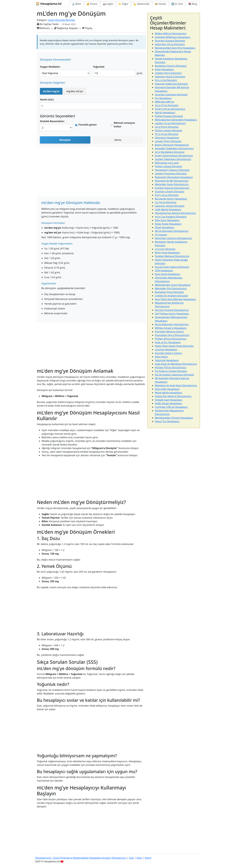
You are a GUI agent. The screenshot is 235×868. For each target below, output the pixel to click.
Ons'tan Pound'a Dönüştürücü (172, 310)
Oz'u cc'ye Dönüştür (166, 80)
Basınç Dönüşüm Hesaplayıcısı (172, 145)
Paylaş (87, 28)
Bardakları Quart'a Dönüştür (171, 66)
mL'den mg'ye (51, 91)
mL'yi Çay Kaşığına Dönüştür (171, 217)
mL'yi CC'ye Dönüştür (167, 105)
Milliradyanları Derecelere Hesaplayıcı (176, 120)
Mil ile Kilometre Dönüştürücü (172, 231)
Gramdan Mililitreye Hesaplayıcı (173, 37)
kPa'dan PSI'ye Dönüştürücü (171, 367)
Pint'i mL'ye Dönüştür (167, 195)
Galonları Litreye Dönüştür (170, 206)
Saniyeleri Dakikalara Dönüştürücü (174, 148)
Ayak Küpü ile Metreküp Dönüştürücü (176, 364)
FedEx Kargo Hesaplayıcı (168, 403)
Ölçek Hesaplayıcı (165, 227)
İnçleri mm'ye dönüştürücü (170, 109)
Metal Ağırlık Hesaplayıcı (169, 393)
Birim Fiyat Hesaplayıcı (167, 253)
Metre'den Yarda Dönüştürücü (172, 184)
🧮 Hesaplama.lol (49, 4)
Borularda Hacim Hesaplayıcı (171, 199)
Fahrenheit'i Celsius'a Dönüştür (172, 170)
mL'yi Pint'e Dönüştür (167, 127)
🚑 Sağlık (108, 4)
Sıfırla (118, 140)
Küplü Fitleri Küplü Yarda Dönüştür (174, 346)
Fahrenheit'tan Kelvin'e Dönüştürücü (175, 213)
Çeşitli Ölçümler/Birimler (61, 20)
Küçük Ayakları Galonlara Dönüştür (174, 375)
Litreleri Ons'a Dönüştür (168, 73)
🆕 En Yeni (177, 4)
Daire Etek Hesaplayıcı (167, 389)
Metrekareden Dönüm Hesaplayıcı (174, 418)
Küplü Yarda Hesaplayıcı (168, 224)
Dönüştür (65, 140)
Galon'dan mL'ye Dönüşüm (170, 44)
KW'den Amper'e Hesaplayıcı (171, 328)
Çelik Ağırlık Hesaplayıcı (168, 209)
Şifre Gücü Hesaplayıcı (167, 220)
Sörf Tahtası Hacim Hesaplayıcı (172, 314)
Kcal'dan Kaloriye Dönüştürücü (172, 188)
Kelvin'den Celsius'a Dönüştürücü (173, 238)
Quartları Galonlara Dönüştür (171, 95)
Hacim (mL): (47, 100)
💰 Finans (92, 4)
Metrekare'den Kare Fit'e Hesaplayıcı (175, 48)
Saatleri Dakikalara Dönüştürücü (173, 159)
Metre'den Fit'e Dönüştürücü (171, 288)
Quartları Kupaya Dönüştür (170, 41)
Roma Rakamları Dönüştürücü (172, 324)
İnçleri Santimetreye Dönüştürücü (174, 156)
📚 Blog (193, 4)
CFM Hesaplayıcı (164, 271)
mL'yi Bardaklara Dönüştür (170, 152)
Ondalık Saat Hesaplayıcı (169, 400)
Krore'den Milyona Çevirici (169, 332)
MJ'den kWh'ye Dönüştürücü (171, 34)
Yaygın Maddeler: (50, 67)
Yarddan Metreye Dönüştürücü (172, 256)
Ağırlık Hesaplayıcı (165, 113)
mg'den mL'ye (75, 91)
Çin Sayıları (161, 235)
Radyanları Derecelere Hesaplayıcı (174, 177)
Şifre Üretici (161, 357)
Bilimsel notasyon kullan (124, 125)
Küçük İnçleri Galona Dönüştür (172, 267)
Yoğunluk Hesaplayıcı (167, 360)
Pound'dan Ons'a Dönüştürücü (172, 335)
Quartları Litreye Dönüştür (170, 192)
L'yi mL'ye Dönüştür (166, 202)
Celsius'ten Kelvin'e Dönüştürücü (173, 396)
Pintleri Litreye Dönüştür (169, 166)
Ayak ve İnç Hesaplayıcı (168, 342)
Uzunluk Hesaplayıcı (166, 350)
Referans (43, 28)
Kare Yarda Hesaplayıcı (167, 274)
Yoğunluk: (99, 67)
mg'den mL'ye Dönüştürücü (170, 123)
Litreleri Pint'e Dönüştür (168, 141)
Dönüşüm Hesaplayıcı (167, 138)
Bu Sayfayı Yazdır (48, 24)
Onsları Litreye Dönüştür (169, 130)
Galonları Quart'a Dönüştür (170, 77)
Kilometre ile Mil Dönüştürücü (172, 181)
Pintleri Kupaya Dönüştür (169, 116)
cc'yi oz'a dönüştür (165, 249)
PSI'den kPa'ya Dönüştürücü (171, 339)
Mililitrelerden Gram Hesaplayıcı (173, 285)
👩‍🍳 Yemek (160, 4)
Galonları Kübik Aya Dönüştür (171, 84)
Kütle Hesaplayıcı (164, 69)
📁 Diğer (123, 4)
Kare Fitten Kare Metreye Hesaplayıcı (175, 299)
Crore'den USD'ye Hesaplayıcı (171, 407)
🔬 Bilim (76, 4)
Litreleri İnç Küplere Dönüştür (171, 296)
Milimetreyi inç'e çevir (167, 163)
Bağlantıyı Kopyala (66, 28)
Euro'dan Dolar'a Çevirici (168, 353)
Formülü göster (88, 125)
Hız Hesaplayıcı (163, 98)
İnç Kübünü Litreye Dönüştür (171, 371)
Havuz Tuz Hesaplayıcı (167, 421)
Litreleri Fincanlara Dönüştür (171, 174)
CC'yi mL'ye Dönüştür (167, 134)
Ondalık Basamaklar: (52, 121)
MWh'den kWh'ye (164, 102)
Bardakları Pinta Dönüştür (169, 292)
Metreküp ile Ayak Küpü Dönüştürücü (176, 385)
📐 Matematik (142, 4)
